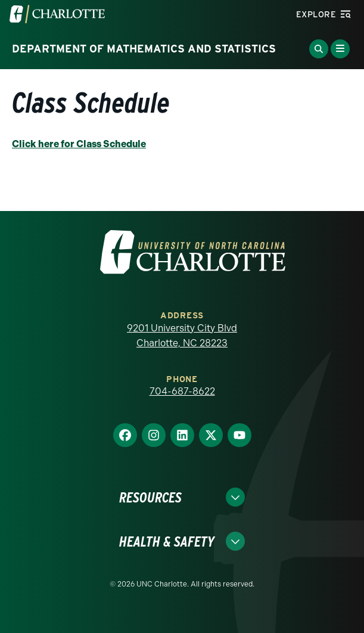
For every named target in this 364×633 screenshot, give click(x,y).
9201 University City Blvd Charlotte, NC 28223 (182, 336)
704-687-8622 (182, 391)
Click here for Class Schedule (79, 144)
